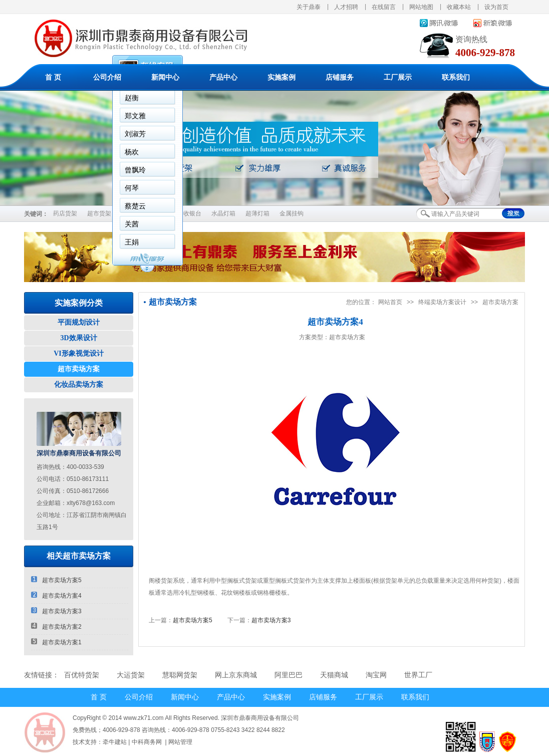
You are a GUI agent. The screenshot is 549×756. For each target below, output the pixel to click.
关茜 (132, 224)
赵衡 (132, 98)
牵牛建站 (115, 742)
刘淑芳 (135, 134)
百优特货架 (82, 675)
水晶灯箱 (223, 213)
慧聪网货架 (180, 675)
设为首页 (496, 7)
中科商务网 (147, 742)
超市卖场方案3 (56, 611)
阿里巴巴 (289, 675)
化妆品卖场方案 (79, 385)
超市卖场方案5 (56, 580)
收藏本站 (459, 7)
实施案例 (282, 77)
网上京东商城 (236, 675)
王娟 (132, 242)
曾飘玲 (135, 170)
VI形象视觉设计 (79, 353)
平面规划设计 (79, 322)
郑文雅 (135, 116)
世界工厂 (418, 675)
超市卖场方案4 (56, 595)
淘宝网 (376, 675)
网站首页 (390, 302)
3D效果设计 (78, 338)
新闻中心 (165, 77)
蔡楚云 (135, 206)
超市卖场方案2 (56, 626)
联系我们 (456, 77)
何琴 (132, 188)
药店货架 (65, 213)
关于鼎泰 (309, 7)
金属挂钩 (292, 213)
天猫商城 (334, 675)
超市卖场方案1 (56, 642)
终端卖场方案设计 (442, 302)
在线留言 (384, 7)
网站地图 (421, 7)
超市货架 (99, 213)
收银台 (192, 213)
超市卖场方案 (79, 369)
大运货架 (131, 675)
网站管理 (180, 742)
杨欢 (132, 152)
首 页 (53, 77)
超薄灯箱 (257, 213)
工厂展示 (398, 77)
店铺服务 (340, 77)
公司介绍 (107, 77)
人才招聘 (346, 7)
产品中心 (223, 77)
